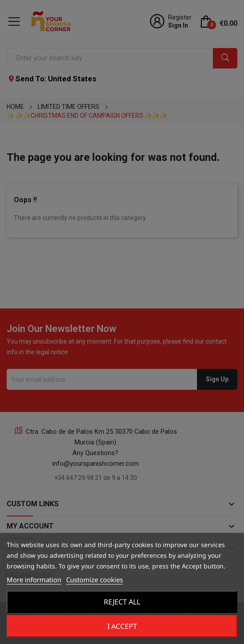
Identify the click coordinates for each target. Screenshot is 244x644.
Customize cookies (94, 580)
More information (34, 580)
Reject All (122, 602)
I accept (122, 626)
